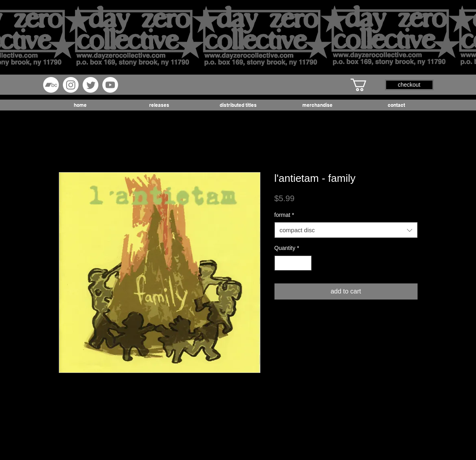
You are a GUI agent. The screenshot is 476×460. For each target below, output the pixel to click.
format (284, 215)
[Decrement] (281, 263)
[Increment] (305, 263)
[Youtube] (110, 85)
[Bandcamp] (51, 85)
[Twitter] (90, 85)
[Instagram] (71, 85)
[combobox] (346, 230)
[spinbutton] (293, 263)
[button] (366, 85)
